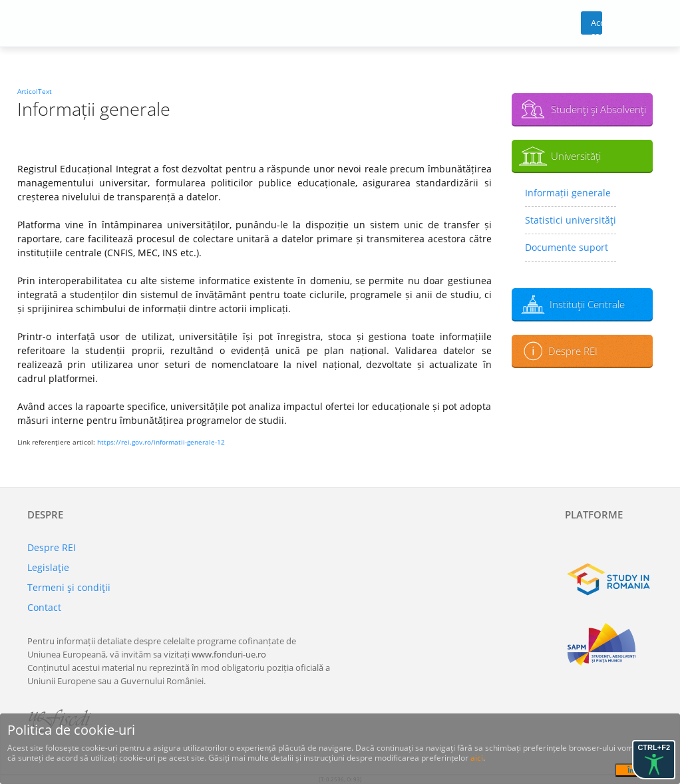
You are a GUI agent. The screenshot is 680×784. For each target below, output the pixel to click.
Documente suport (567, 247)
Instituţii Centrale (587, 304)
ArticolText (35, 91)
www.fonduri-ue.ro (229, 654)
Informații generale (568, 193)
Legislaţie (48, 567)
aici (477, 758)
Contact (44, 607)
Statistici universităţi (571, 220)
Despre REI (573, 351)
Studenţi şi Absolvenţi (598, 109)
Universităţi (576, 156)
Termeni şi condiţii (69, 587)
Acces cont (596, 26)
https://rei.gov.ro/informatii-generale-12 (161, 442)
